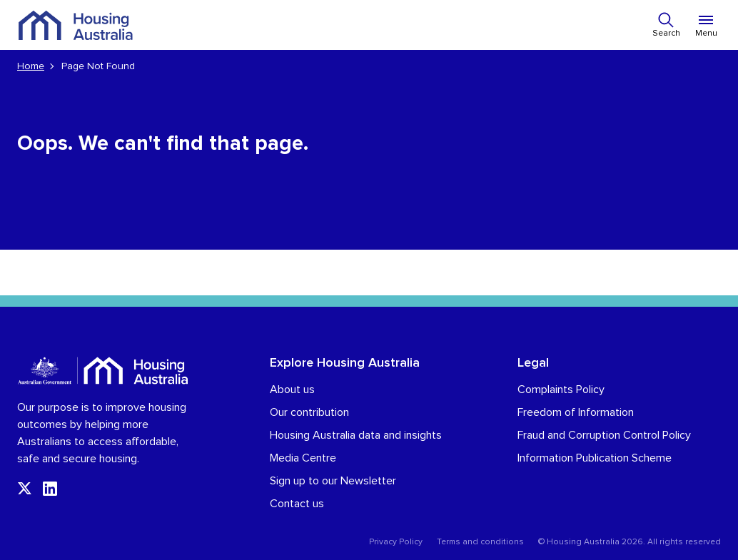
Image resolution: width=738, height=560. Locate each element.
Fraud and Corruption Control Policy (604, 435)
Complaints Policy (561, 390)
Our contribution (309, 412)
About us (292, 390)
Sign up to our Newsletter (333, 481)
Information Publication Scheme (595, 458)
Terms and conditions (480, 542)
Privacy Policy (396, 542)
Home (31, 66)
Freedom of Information (576, 412)
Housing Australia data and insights (356, 435)
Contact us (297, 504)
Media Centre (303, 458)
